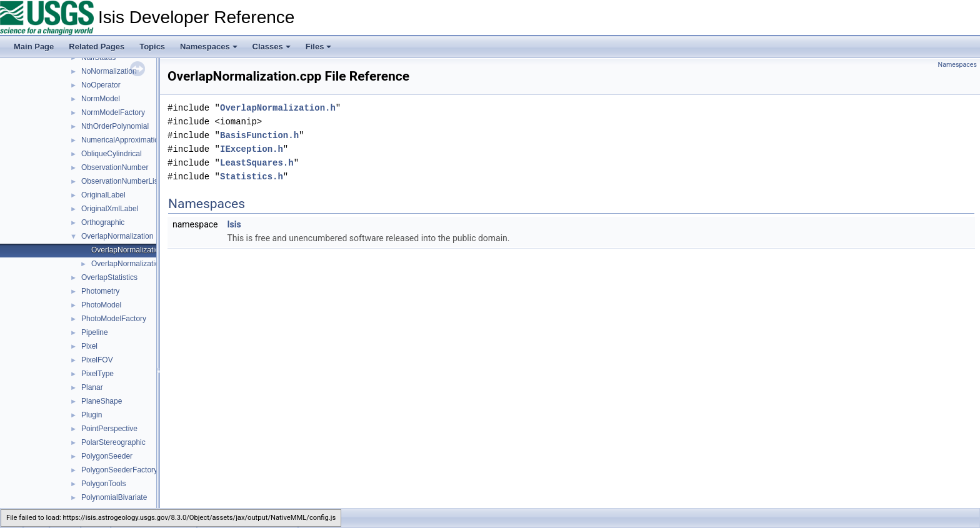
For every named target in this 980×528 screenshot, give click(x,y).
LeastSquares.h (257, 163)
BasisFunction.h (259, 135)
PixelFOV (97, 360)
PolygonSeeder (107, 456)
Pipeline (95, 332)
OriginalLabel (103, 195)
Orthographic (103, 222)
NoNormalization (109, 71)
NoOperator (101, 85)
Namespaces (209, 47)
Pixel (89, 346)
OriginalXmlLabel (110, 209)
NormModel (101, 99)
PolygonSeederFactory (119, 470)
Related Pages (97, 47)
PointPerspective (109, 429)
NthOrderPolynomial (115, 126)
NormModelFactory (113, 112)
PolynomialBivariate (114, 497)
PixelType (97, 374)
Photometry (100, 291)
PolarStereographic (113, 442)
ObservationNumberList (121, 181)
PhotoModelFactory (114, 319)
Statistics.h (252, 177)
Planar (92, 387)
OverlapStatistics (109, 277)
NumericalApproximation (122, 140)
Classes (272, 47)
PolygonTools (103, 484)
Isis (234, 224)
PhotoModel (101, 305)
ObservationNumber (115, 167)
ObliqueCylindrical (112, 154)
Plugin (92, 415)
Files (319, 47)
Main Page (34, 47)
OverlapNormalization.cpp (134, 250)
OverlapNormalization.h (130, 264)
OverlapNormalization (117, 236)
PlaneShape (102, 401)
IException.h (252, 149)
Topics (152, 47)
